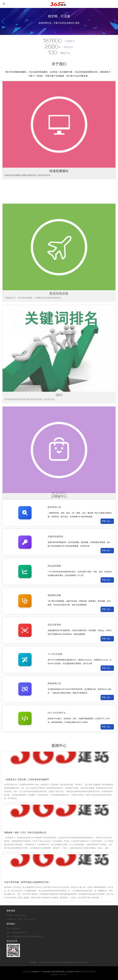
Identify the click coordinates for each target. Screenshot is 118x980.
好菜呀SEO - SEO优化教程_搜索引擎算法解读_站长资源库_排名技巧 (64, 962)
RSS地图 (84, 972)
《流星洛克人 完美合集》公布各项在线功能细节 (27, 780)
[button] (115, 21)
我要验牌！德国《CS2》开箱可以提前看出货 (25, 833)
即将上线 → (107, 521)
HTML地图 (92, 972)
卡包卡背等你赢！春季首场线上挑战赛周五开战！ (27, 882)
